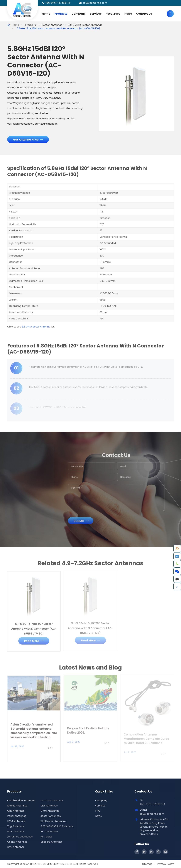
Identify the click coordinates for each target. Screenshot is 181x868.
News (128, 14)
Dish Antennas (49, 806)
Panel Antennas (17, 816)
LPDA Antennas (16, 821)
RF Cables (46, 837)
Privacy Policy (166, 864)
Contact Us (144, 14)
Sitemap (147, 864)
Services (96, 14)
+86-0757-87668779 (58, 3)
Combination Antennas (21, 800)
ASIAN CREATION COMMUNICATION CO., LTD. (49, 864)
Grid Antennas (16, 811)
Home (46, 14)
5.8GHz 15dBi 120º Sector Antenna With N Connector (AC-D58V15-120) (58, 28)
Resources (113, 14)
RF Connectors (49, 831)
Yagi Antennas (16, 826)
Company (79, 14)
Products (61, 14)
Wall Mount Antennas (53, 821)
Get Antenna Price (28, 140)
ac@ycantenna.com (95, 3)
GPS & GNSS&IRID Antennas (57, 826)
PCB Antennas (16, 831)
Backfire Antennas (52, 842)
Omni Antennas (50, 811)
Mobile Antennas (17, 806)
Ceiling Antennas (17, 842)
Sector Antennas (52, 25)
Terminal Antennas (52, 800)
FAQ (98, 811)
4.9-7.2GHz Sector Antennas (85, 25)
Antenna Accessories (20, 837)
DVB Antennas (16, 847)
